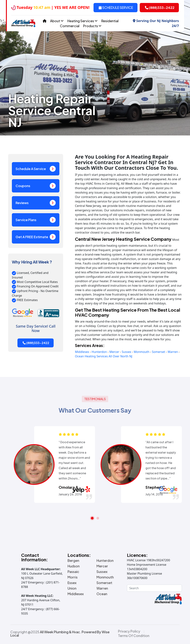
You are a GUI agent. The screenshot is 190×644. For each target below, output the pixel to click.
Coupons (36, 186)
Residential (110, 21)
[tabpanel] (52, 464)
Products (92, 26)
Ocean (79, 356)
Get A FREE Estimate (36, 237)
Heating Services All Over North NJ (108, 356)
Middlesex (82, 352)
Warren (173, 352)
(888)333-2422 (160, 7)
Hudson (74, 566)
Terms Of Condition (134, 636)
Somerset (158, 352)
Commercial (70, 26)
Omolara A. (69, 487)
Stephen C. (156, 487)
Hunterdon (99, 352)
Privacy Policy (129, 631)
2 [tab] (98, 518)
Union (72, 588)
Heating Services (82, 21)
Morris (73, 577)
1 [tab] (92, 518)
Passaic (73, 572)
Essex (72, 583)
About (57, 21)
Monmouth (142, 352)
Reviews (36, 203)
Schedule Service (116, 7)
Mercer (114, 352)
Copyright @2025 (60, 634)
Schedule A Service (36, 169)
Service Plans (36, 220)
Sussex (126, 352)
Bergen (73, 561)
